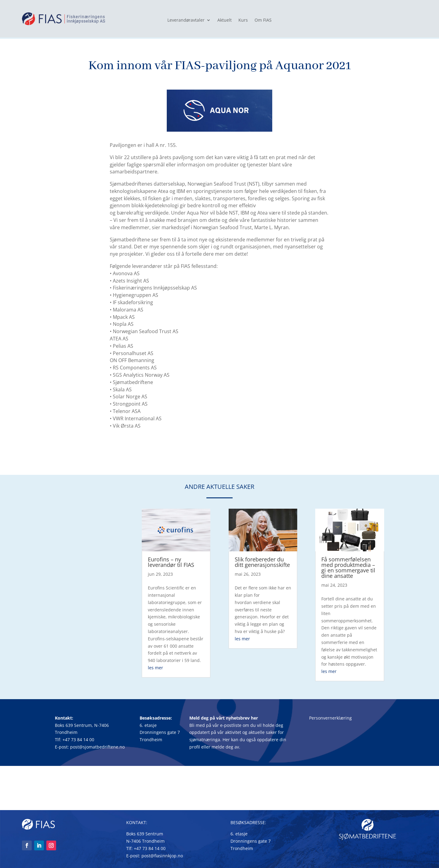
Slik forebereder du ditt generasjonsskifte (262, 562)
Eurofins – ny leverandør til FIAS (171, 562)
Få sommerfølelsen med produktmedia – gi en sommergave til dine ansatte (348, 567)
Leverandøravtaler (186, 20)
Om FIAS (263, 20)
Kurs (243, 20)
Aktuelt (225, 20)
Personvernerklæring (330, 718)
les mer (155, 668)
